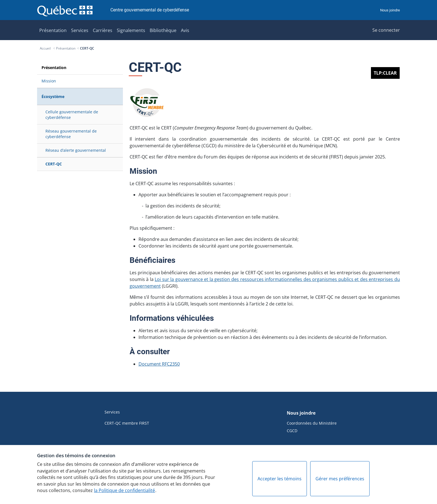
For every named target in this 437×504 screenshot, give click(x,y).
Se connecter (386, 30)
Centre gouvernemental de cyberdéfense (150, 10)
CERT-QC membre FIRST (127, 423)
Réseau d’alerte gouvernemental (76, 150)
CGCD (292, 431)
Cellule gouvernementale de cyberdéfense (72, 115)
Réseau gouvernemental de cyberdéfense (71, 134)
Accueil (46, 48)
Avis (185, 30)
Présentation (53, 30)
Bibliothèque (163, 30)
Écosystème (53, 96)
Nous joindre (390, 10)
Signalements (131, 30)
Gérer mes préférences (340, 479)
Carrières (103, 30)
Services (80, 30)
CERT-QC (87, 48)
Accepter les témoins (280, 479)
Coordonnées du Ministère (312, 423)
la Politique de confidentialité (124, 490)
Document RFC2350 (159, 364)
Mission (49, 81)
